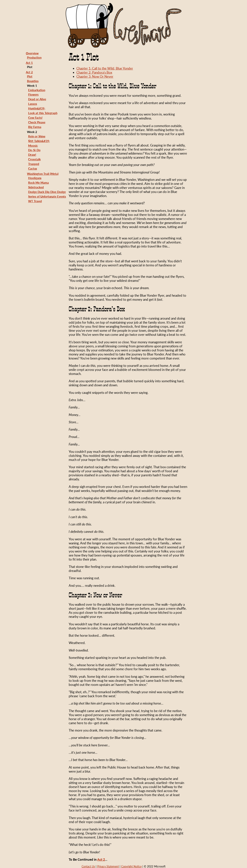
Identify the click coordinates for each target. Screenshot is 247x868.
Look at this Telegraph (43, 113)
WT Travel (35, 201)
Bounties (33, 81)
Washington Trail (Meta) (43, 174)
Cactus (33, 168)
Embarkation (37, 90)
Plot (30, 76)
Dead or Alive (37, 99)
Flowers (33, 94)
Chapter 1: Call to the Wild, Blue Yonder (105, 68)
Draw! (32, 155)
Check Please (37, 122)
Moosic (33, 146)
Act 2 (29, 72)
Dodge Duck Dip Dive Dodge (47, 192)
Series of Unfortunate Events (47, 196)
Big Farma (35, 127)
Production (34, 57)
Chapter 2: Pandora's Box (94, 72)
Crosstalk (34, 159)
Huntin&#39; (37, 108)
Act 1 (29, 63)
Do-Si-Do (34, 150)
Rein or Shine (37, 136)
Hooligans (35, 178)
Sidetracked (36, 187)
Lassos (33, 104)
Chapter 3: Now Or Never (95, 76)
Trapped (34, 164)
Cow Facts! (35, 118)
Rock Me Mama (38, 183)
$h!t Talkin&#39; (39, 141)
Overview (32, 53)
